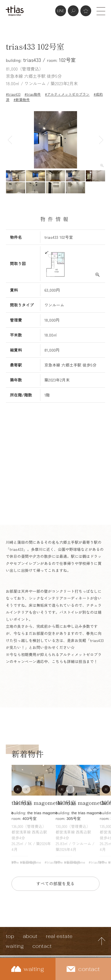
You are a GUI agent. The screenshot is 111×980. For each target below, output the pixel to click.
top (10, 936)
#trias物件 (33, 94)
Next (101, 140)
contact (42, 946)
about (30, 936)
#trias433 (13, 94)
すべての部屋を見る (55, 883)
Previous (10, 140)
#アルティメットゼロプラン (67, 94)
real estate (59, 936)
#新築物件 (22, 100)
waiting (15, 946)
